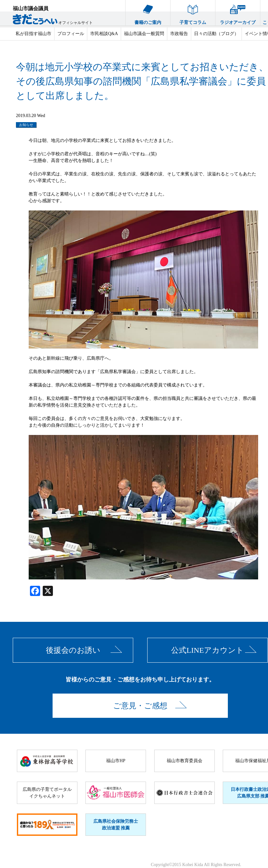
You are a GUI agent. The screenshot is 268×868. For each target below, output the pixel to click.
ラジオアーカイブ (238, 12)
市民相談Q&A (104, 34)
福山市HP (116, 761)
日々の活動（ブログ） (216, 34)
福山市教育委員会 (185, 761)
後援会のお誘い (73, 650)
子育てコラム (193, 12)
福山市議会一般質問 (144, 34)
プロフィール (71, 34)
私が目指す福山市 (33, 34)
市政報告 (179, 34)
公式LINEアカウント (207, 650)
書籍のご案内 (148, 12)
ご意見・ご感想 (140, 706)
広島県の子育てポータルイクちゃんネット (47, 793)
